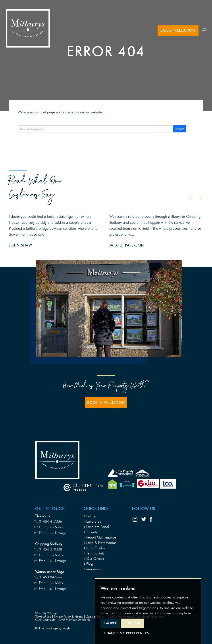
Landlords (92, 521)
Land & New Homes (100, 543)
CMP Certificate (45, 620)
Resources (92, 569)
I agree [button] (110, 623)
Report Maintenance (100, 537)
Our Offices (94, 559)
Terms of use (43, 617)
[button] (190, 198)
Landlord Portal (96, 527)
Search (180, 129)
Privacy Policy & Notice (68, 617)
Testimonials (94, 553)
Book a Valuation (106, 403)
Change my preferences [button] (126, 633)
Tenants (90, 532)
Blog (88, 564)
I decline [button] (133, 623)
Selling (90, 516)
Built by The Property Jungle (53, 628)
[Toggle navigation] (204, 30)
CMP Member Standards (74, 620)
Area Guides (94, 548)
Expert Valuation (178, 30)
